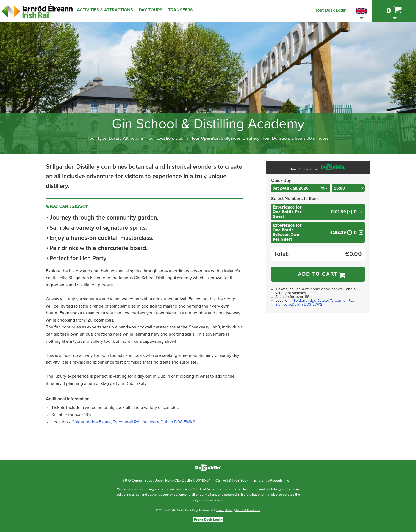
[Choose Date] (301, 188)
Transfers (181, 10)
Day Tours (151, 10)
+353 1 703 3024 (236, 481)
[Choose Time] (348, 188)
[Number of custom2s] (355, 233)
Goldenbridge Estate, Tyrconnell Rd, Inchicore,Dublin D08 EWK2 (133, 422)
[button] (324, 188)
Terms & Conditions (248, 510)
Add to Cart (318, 274)
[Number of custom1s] (355, 212)
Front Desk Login (330, 10)
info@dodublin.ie (276, 481)
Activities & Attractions (105, 10)
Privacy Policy (225, 510)
